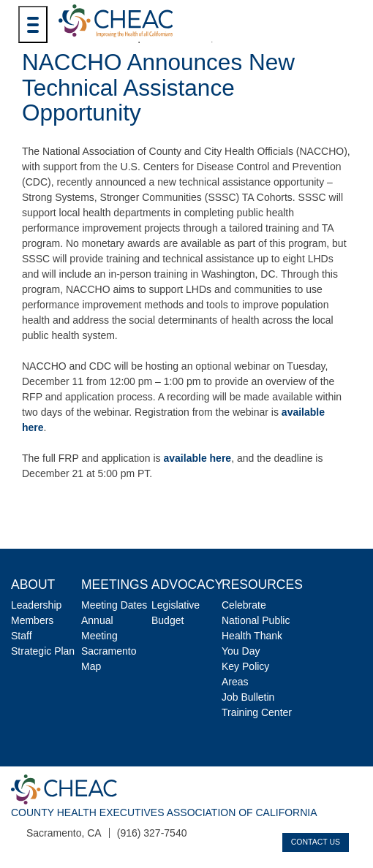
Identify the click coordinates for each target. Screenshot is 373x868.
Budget (167, 620)
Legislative (176, 605)
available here (198, 458)
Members (32, 620)
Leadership (36, 605)
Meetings (114, 585)
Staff (22, 636)
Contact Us (316, 842)
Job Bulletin (248, 697)
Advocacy (187, 585)
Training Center (257, 712)
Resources (262, 585)
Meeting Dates (114, 605)
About (33, 585)
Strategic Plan (43, 651)
